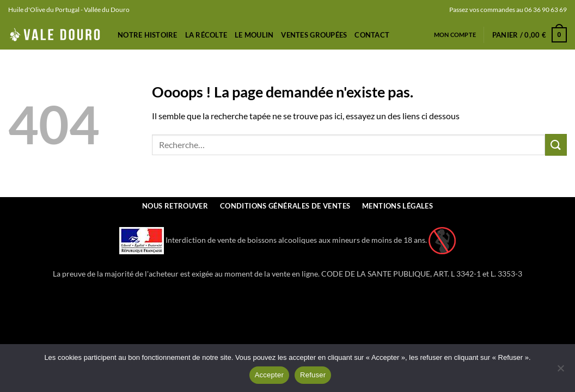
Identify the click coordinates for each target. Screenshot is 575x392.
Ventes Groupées (314, 35)
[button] (530, 35)
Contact (372, 35)
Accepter (269, 375)
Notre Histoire (148, 35)
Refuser (313, 375)
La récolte (206, 35)
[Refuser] (560, 371)
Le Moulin (254, 35)
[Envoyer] (556, 145)
